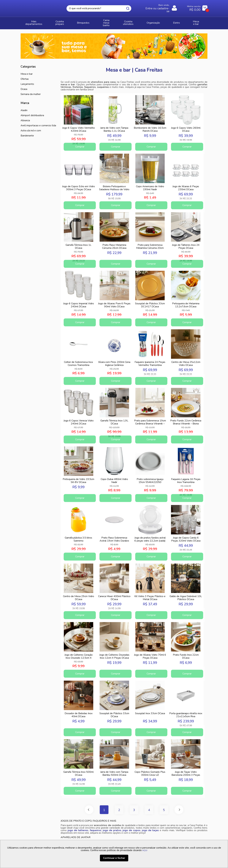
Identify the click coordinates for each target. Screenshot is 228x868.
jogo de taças (150, 829)
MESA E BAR (198, 22)
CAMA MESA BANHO (111, 22)
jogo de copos (131, 829)
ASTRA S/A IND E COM (31, 128)
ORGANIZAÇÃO (164, 22)
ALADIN (24, 107)
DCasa (24, 86)
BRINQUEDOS (87, 22)
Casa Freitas (38, 7)
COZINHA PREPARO (64, 22)
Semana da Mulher (31, 91)
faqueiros (96, 829)
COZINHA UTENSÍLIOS (139, 22)
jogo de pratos (112, 829)
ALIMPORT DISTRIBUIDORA (32, 113)
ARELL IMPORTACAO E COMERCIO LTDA (38, 123)
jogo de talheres (78, 829)
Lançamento (27, 81)
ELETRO (182, 22)
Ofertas (25, 76)
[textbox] (99, 8)
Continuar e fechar (114, 858)
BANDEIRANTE (27, 133)
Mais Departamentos (36, 22)
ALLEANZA (25, 118)
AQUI (145, 850)
